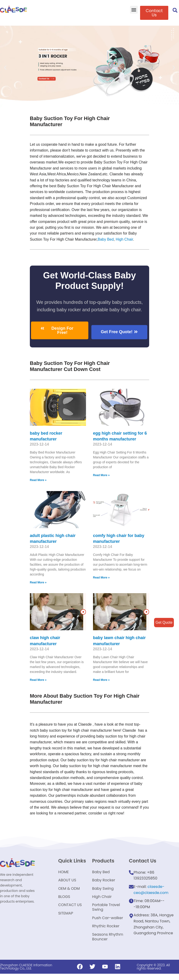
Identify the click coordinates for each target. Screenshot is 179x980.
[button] (134, 10)
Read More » (38, 481)
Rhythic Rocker (106, 932)
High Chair (125, 240)
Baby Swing (103, 892)
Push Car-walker (107, 923)
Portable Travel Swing (106, 912)
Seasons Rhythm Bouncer (108, 943)
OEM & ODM (69, 892)
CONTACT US (70, 909)
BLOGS (64, 900)
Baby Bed (106, 240)
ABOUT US (67, 883)
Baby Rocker (104, 883)
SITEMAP (66, 918)
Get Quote (164, 622)
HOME (64, 874)
